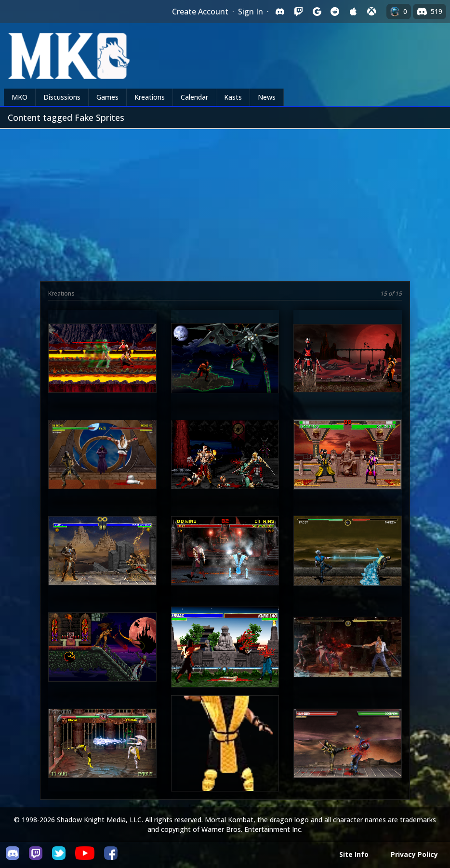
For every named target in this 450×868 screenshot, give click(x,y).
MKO (20, 97)
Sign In (251, 12)
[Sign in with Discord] (280, 12)
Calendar (194, 97)
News (267, 97)
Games (107, 97)
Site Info (354, 854)
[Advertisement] (225, 201)
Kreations (150, 97)
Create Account (200, 12)
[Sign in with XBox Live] (371, 12)
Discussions (62, 97)
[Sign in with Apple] (353, 12)
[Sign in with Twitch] (298, 12)
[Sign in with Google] (317, 12)
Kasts (233, 97)
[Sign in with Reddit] (335, 12)
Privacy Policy (414, 854)
